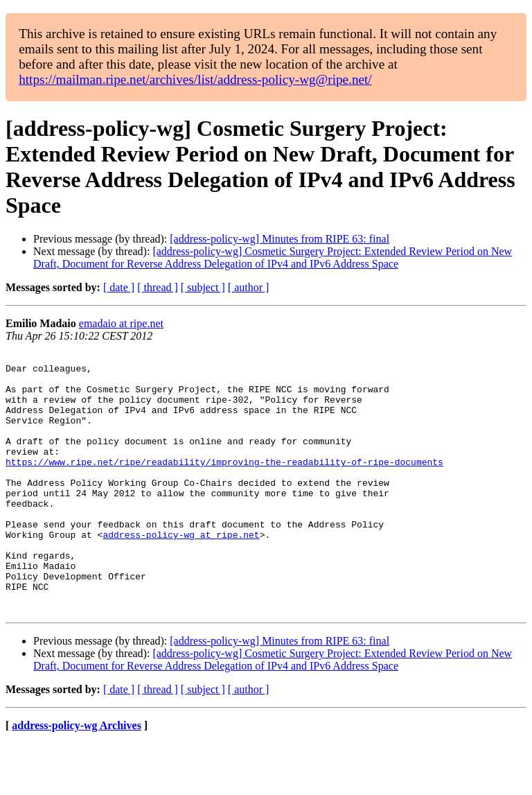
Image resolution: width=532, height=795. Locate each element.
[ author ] (249, 287)
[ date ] (119, 287)
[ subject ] (203, 287)
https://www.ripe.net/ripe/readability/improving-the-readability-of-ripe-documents (224, 484)
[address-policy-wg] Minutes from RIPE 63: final (280, 239)
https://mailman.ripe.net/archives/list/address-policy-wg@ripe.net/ (195, 79)
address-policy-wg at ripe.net (181, 572)
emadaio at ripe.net (121, 323)
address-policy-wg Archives (77, 777)
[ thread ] (158, 287)
